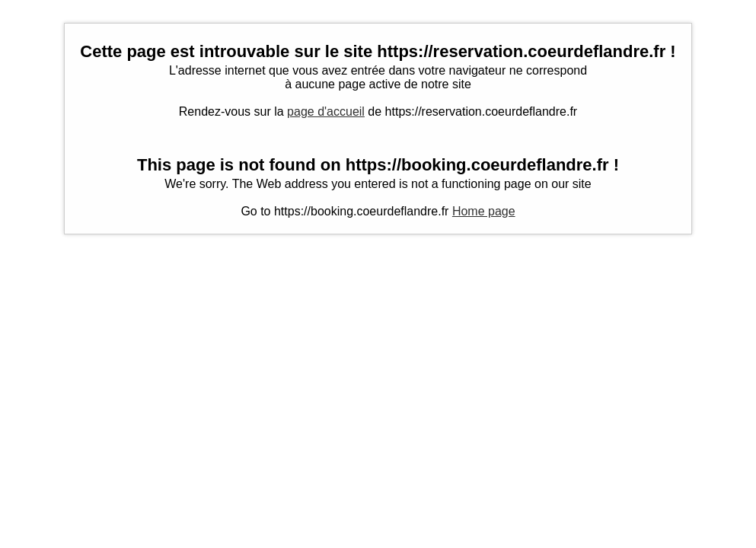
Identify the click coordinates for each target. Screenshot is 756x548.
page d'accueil (326, 112)
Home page (484, 211)
